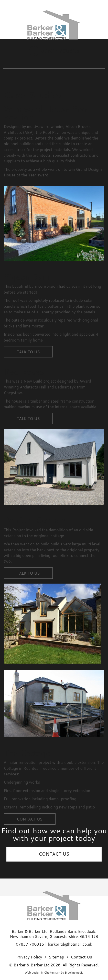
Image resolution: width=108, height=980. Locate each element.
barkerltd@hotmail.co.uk (70, 944)
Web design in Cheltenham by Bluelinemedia (54, 973)
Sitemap (56, 957)
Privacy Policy (29, 957)
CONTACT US (54, 854)
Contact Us (81, 957)
